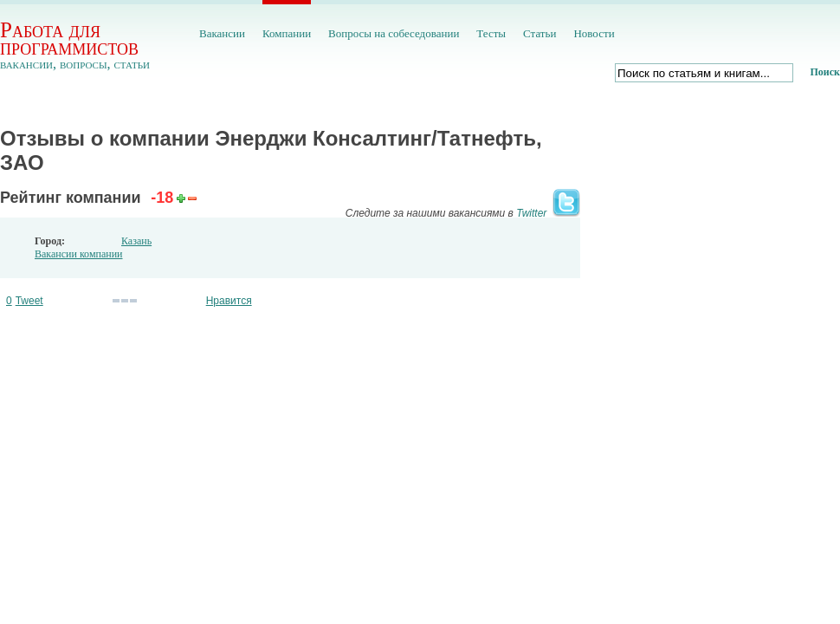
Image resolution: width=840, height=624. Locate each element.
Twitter (531, 213)
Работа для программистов (69, 39)
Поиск (826, 72)
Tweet (29, 301)
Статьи (540, 33)
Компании (287, 33)
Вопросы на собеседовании (394, 33)
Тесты (491, 33)
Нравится (229, 301)
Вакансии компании (79, 254)
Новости (594, 33)
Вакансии (222, 33)
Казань (136, 241)
